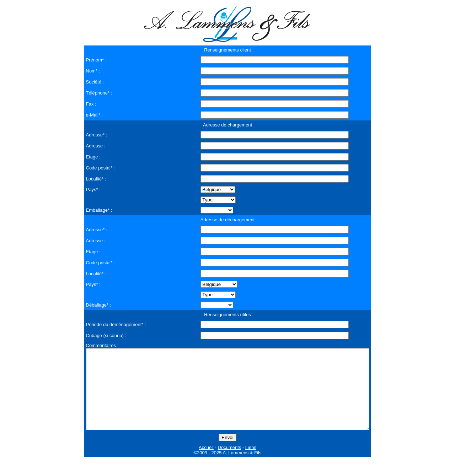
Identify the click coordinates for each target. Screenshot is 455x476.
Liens (251, 463)
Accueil (206, 463)
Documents (230, 463)
